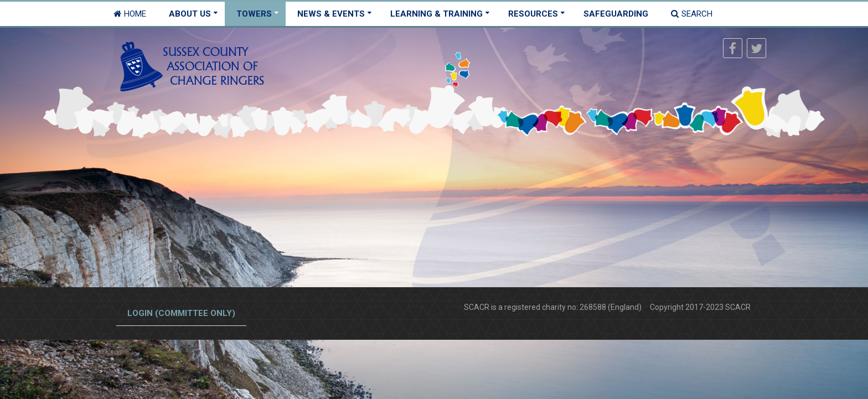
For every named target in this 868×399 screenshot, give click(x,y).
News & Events (331, 14)
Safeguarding (616, 14)
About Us (190, 14)
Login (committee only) (181, 313)
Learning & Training (436, 14)
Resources (533, 14)
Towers (254, 14)
